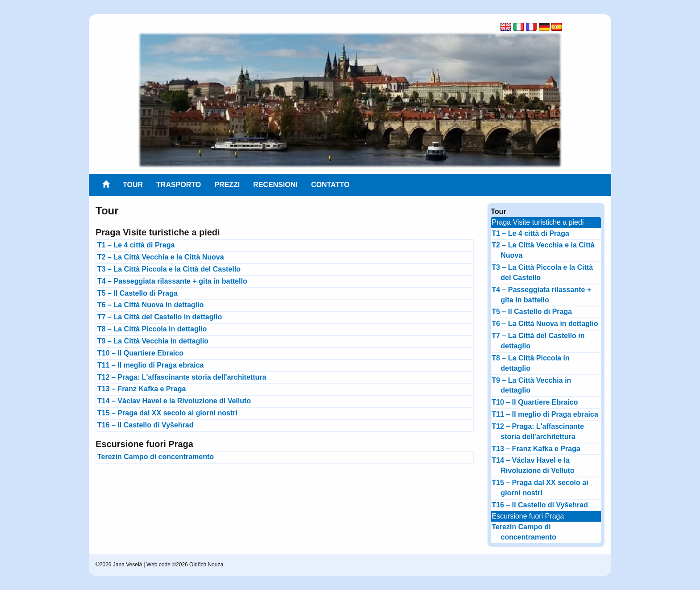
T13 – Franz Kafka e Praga (142, 389)
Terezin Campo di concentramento (156, 457)
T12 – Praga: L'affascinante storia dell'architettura (182, 377)
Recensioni (275, 185)
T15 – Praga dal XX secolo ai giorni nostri (167, 413)
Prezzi (227, 185)
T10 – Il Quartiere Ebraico (140, 353)
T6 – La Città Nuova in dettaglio (150, 305)
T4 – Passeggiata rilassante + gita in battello (172, 281)
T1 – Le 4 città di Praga (136, 245)
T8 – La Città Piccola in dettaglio (152, 329)
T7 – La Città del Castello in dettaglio (160, 317)
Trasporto (179, 185)
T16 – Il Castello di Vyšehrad (146, 425)
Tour (133, 185)
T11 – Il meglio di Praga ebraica (150, 365)
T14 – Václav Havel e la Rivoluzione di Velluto (174, 401)
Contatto (330, 185)
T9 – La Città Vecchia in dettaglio (153, 341)
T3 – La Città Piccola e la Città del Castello (169, 269)
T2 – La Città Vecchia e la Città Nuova (161, 257)
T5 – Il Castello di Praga (137, 293)
